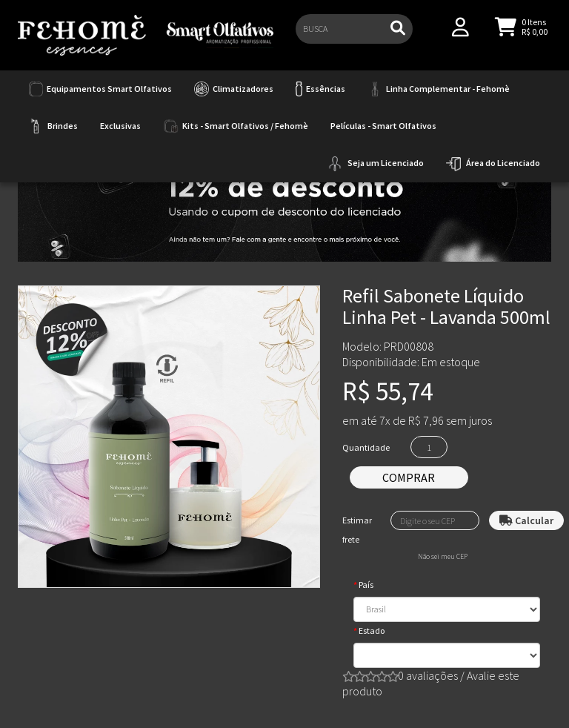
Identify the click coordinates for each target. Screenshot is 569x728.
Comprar (409, 477)
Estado (372, 631)
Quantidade (366, 447)
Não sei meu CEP (443, 557)
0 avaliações (428, 675)
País (366, 585)
